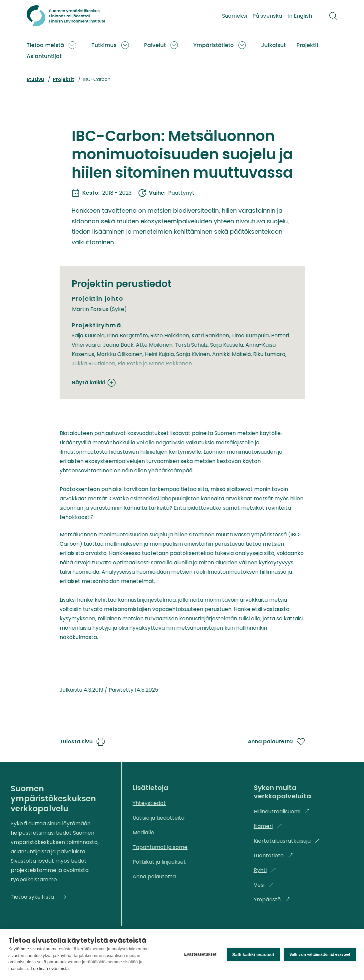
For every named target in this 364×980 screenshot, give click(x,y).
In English (300, 16)
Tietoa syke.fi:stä (38, 897)
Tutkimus (104, 45)
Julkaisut (273, 45)
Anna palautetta (276, 742)
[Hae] (333, 16)
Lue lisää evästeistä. (50, 968)
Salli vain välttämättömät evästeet (320, 954)
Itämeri (268, 826)
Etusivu (35, 79)
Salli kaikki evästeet (253, 954)
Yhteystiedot (149, 803)
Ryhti (265, 870)
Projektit (307, 45)
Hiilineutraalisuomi (282, 811)
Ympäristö (272, 899)
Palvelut (155, 45)
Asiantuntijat (44, 56)
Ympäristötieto (213, 45)
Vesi (264, 885)
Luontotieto (273, 855)
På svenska (267, 16)
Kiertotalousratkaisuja (287, 841)
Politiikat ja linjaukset (159, 862)
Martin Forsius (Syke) (99, 309)
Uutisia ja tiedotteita (159, 818)
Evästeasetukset (200, 954)
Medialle (143, 832)
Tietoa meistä (45, 45)
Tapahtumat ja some (160, 847)
